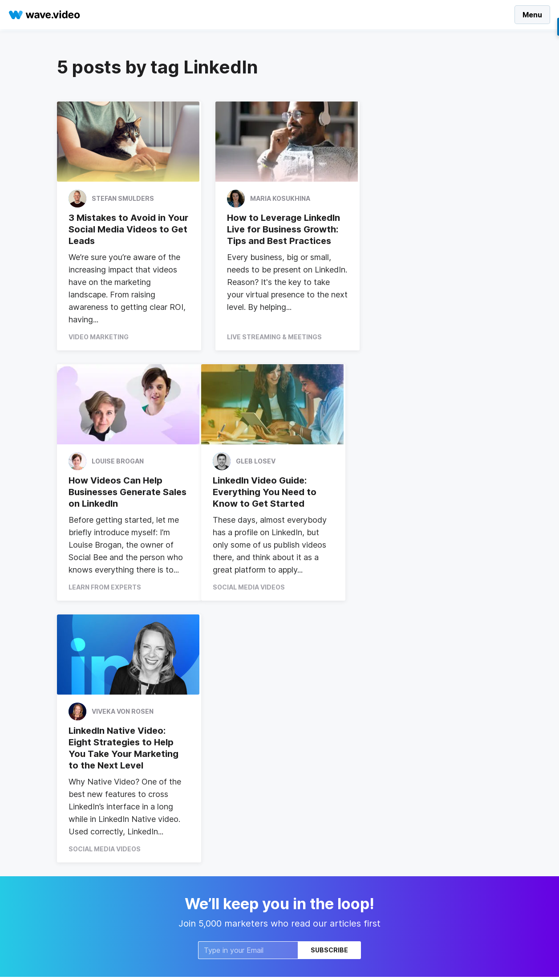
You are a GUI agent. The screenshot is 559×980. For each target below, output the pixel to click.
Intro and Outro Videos (220, 813)
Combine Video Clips (218, 840)
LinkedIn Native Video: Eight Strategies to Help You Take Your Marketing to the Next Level (277, 498)
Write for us (305, 840)
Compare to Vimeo (215, 866)
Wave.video (305, 773)
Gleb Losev (111, 462)
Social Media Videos (105, 599)
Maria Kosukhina (275, 199)
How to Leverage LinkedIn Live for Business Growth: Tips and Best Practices (278, 229)
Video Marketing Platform (96, 840)
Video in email (207, 827)
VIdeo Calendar (81, 787)
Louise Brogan (424, 199)
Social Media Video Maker (96, 773)
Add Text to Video (214, 800)
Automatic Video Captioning (100, 853)
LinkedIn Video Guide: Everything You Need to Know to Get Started (120, 492)
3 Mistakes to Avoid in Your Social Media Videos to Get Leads (124, 229)
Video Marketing (99, 337)
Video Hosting (309, 787)
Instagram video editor (92, 867)
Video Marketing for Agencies (103, 880)
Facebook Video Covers (223, 787)
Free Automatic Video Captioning (108, 893)
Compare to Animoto (218, 893)
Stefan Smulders (123, 199)
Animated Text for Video (95, 813)
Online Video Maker (87, 827)
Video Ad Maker (81, 800)
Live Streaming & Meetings (269, 337)
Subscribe (329, 701)
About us (301, 813)
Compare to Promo (215, 853)
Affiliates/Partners (315, 827)
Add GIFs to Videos (216, 906)
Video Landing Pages (218, 773)
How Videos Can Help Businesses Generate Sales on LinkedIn (422, 229)
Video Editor (306, 800)
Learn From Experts (411, 337)
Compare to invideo (216, 879)
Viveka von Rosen (276, 462)
